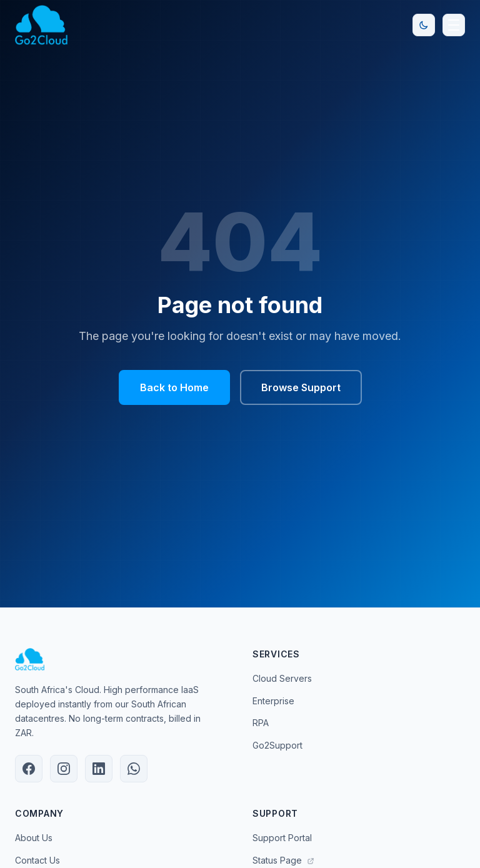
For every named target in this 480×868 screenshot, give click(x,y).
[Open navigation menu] (454, 25)
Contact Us (37, 860)
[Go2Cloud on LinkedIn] (99, 769)
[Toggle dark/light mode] (424, 25)
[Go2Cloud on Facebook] (29, 769)
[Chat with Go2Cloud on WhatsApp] (134, 769)
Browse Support (301, 387)
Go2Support (277, 745)
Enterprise (273, 701)
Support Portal (282, 838)
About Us (34, 838)
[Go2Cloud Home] (41, 25)
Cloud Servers (282, 678)
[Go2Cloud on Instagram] (64, 769)
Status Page (283, 860)
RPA (261, 723)
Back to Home (174, 387)
